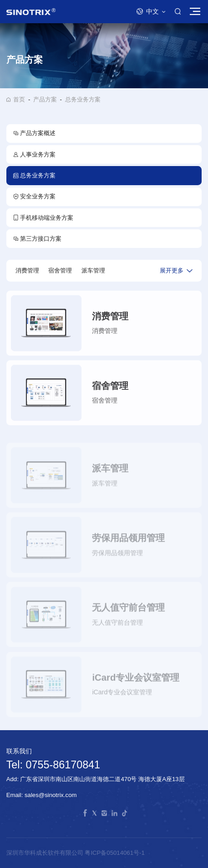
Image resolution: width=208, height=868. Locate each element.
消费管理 (27, 270)
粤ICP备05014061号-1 (114, 853)
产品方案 (45, 99)
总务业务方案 (83, 99)
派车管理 (93, 270)
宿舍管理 (60, 270)
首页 (19, 99)
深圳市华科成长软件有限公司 (46, 853)
